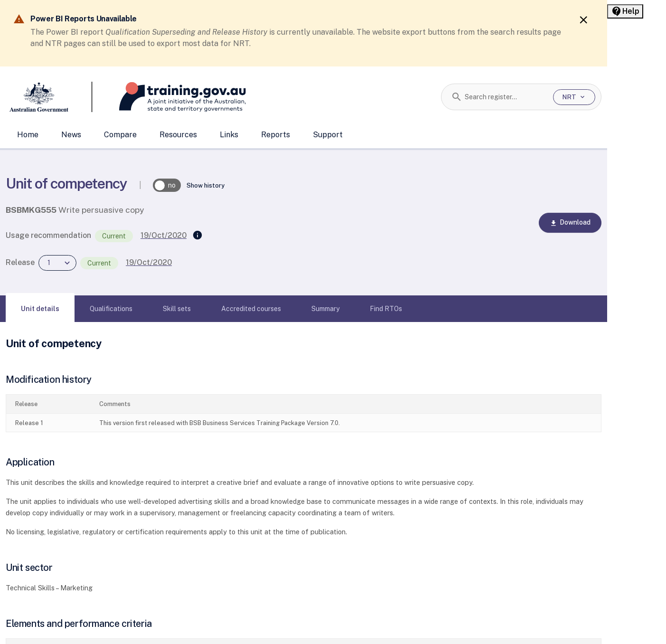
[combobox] (505, 97)
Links (229, 135)
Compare (120, 135)
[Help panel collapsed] (625, 11)
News (71, 135)
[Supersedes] (197, 236)
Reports (276, 135)
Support (328, 135)
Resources (178, 135)
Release (20, 262)
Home (28, 135)
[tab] (40, 309)
